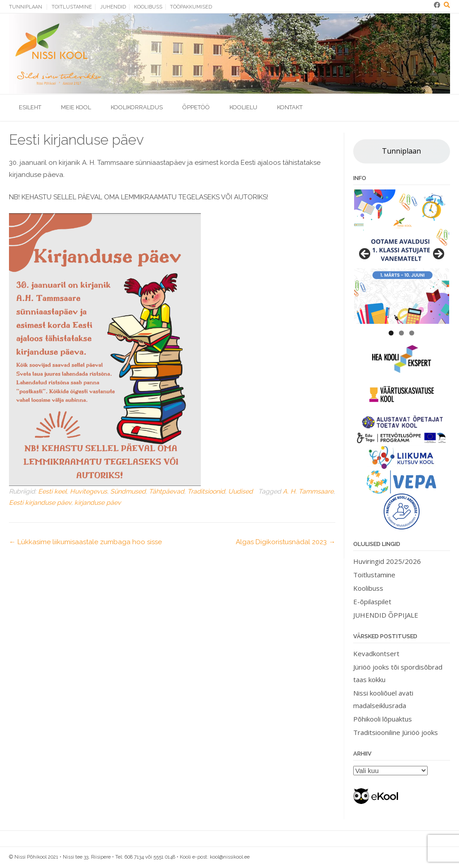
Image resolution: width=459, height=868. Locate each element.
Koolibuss (148, 7)
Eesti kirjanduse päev (40, 503)
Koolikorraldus (137, 107)
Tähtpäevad (167, 491)
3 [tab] (412, 333)
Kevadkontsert (376, 653)
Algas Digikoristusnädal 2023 (286, 542)
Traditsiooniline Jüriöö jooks (396, 732)
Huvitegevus (89, 491)
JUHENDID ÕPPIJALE (386, 615)
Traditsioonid (206, 491)
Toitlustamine (72, 7)
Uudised (240, 491)
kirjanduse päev (98, 503)
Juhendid (113, 7)
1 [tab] (391, 333)
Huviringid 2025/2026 (387, 561)
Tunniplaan (26, 7)
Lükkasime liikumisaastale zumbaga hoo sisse (85, 542)
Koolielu (243, 107)
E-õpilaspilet (372, 602)
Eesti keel (52, 491)
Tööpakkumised (191, 7)
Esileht (30, 107)
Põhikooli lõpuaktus (383, 719)
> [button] (438, 254)
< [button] (365, 254)
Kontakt (290, 107)
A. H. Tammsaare (308, 491)
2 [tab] (401, 333)
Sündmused (128, 491)
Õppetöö (196, 107)
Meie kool (76, 107)
